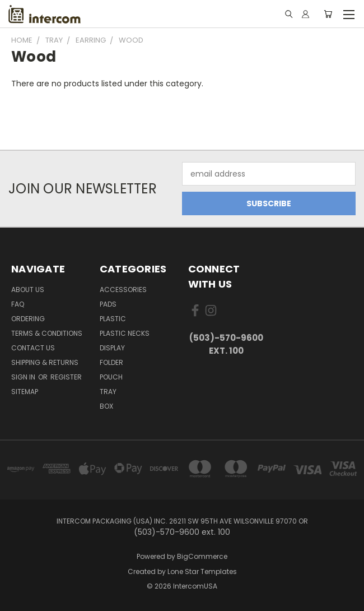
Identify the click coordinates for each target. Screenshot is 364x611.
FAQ (18, 304)
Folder (111, 362)
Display (112, 348)
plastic (113, 319)
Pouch (111, 377)
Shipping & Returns (45, 362)
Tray (108, 392)
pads (108, 304)
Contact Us (33, 348)
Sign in (24, 377)
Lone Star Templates (202, 571)
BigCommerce (202, 556)
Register (66, 377)
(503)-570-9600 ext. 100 (226, 344)
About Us (28, 290)
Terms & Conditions (47, 333)
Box (106, 406)
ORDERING (28, 319)
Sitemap (25, 392)
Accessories (123, 290)
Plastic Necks (125, 333)
